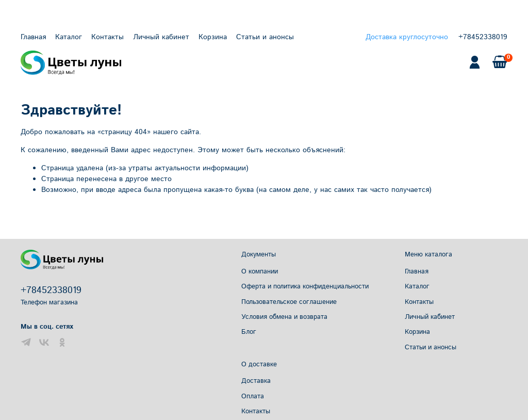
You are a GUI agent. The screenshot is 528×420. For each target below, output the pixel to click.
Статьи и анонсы (265, 37)
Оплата (253, 396)
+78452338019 (483, 37)
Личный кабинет (161, 37)
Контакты (108, 37)
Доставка (256, 381)
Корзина (213, 37)
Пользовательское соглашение (289, 302)
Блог (249, 332)
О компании (260, 271)
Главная (33, 37)
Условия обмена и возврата (284, 317)
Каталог (69, 37)
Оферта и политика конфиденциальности (305, 286)
